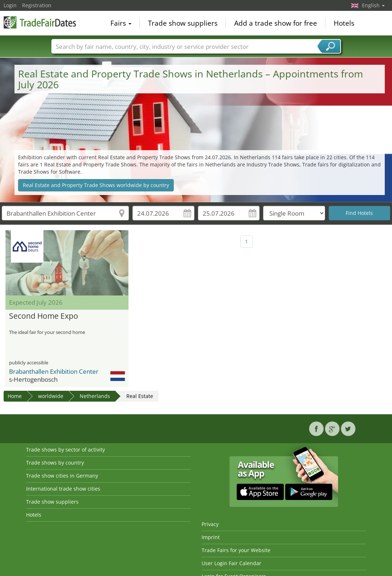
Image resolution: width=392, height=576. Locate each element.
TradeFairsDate (40, 22)
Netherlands (95, 396)
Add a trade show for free (276, 23)
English (373, 5)
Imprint (211, 537)
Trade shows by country (55, 463)
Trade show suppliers (183, 23)
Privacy (210, 524)
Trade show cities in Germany (62, 476)
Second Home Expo (44, 316)
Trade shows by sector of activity (66, 450)
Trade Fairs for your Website (236, 550)
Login (10, 5)
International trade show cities (63, 489)
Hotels (344, 23)
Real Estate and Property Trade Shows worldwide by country (96, 185)
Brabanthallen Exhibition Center (54, 371)
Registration (37, 5)
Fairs (121, 23)
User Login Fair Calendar (231, 563)
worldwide (51, 396)
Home (15, 396)
